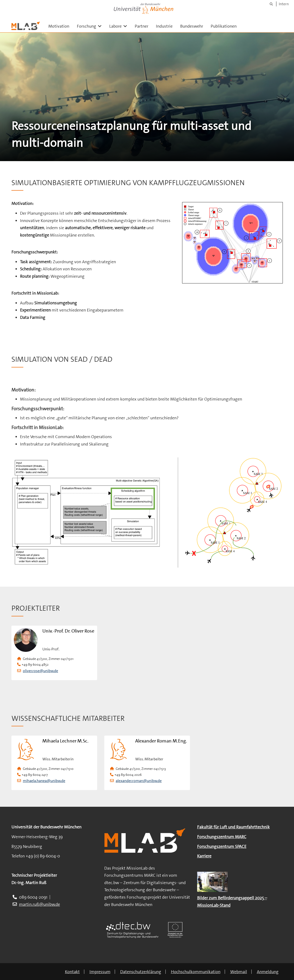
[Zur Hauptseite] (26, 26)
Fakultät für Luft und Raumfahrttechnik (233, 827)
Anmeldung (268, 972)
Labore (120, 26)
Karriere (204, 856)
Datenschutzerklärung (141, 972)
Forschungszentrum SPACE (222, 846)
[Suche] (271, 4)
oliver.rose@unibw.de (40, 671)
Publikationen (224, 26)
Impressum (100, 972)
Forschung (91, 26)
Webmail (239, 972)
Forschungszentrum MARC (222, 837)
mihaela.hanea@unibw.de (44, 781)
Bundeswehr (192, 26)
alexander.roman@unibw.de (139, 781)
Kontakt (72, 972)
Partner (142, 26)
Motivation (59, 26)
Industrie (164, 26)
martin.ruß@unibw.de (40, 904)
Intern (284, 4)
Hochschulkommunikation (196, 972)
